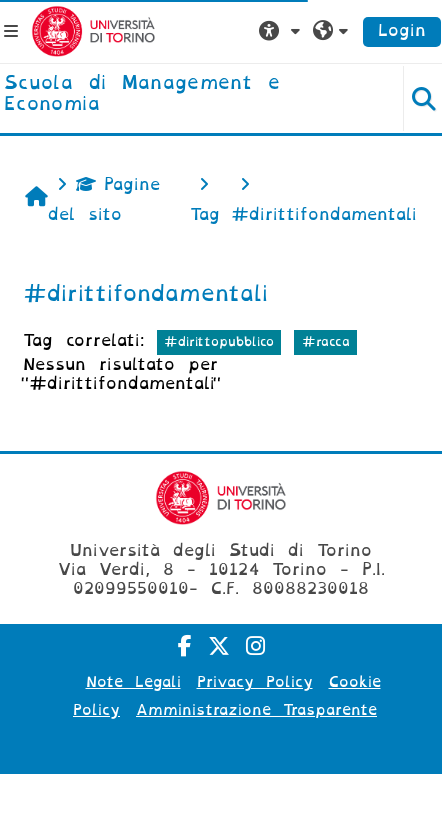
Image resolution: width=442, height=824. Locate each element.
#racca (326, 341)
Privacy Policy (255, 682)
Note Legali (133, 682)
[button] (282, 31)
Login (402, 30)
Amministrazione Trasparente (256, 710)
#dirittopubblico (219, 341)
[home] (184, 94)
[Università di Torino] (93, 30)
